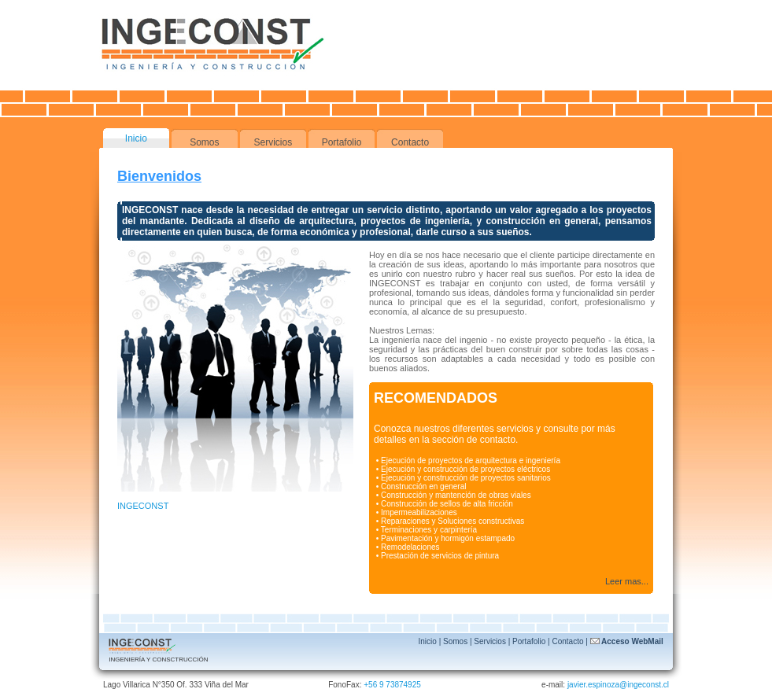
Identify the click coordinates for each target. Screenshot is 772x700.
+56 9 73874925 (392, 685)
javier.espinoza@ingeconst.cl (618, 685)
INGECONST (143, 506)
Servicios (273, 142)
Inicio (136, 138)
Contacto (410, 142)
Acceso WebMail (627, 641)
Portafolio (342, 142)
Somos (204, 142)
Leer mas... (627, 581)
